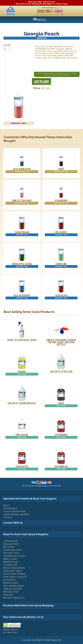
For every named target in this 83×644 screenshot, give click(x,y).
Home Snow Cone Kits (15, 577)
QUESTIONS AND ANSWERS (16, 514)
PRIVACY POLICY (11, 630)
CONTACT (8, 517)
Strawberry (61, 202)
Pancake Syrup (11, 592)
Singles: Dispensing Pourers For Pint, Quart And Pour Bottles (61, 342)
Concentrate (10, 541)
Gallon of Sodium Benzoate (22, 403)
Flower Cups (10, 565)
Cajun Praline (22, 233)
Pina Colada (22, 436)
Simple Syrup (10, 559)
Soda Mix (8, 595)
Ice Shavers (9, 580)
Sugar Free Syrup (13, 550)
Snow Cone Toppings (14, 574)
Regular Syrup (11, 544)
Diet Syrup (9, 547)
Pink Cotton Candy (22, 202)
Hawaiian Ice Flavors (14, 556)
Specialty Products (14, 598)
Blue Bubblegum (22, 170)
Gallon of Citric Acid (61, 371)
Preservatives (11, 562)
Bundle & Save (11, 583)
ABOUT (7, 506)
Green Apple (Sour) (22, 265)
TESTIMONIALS (10, 508)
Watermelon (61, 467)
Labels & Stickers (13, 589)
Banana (22, 373)
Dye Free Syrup (11, 553)
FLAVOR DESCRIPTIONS (14, 511)
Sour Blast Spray (12, 571)
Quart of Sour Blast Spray (22, 340)
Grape (61, 170)
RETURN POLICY (11, 633)
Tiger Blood (61, 296)
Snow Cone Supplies (14, 568)
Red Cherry (61, 233)
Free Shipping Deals (13, 586)
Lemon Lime (61, 265)
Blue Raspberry (22, 296)
